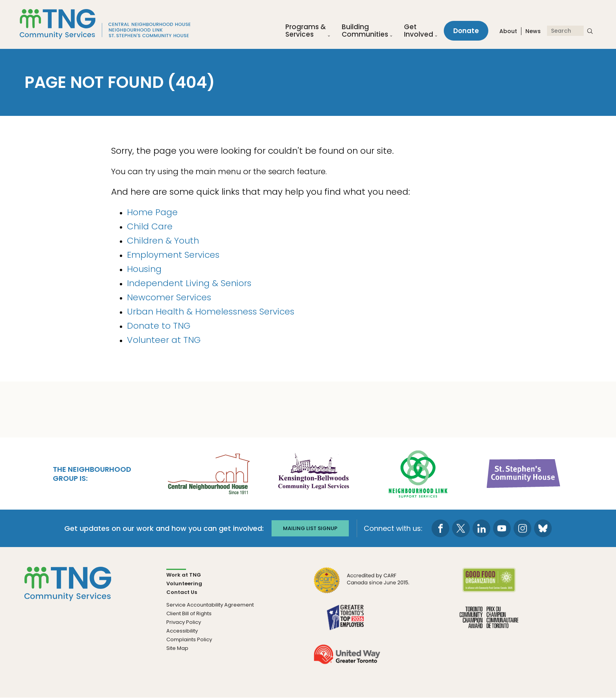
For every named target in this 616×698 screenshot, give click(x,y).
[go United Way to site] (347, 659)
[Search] (565, 31)
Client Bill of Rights (189, 613)
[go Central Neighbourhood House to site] (208, 473)
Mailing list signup (310, 528)
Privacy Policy (184, 622)
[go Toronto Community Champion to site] (489, 622)
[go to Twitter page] (461, 528)
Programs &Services (306, 31)
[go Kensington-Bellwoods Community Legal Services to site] (313, 473)
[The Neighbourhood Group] (105, 24)
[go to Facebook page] (440, 528)
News (533, 31)
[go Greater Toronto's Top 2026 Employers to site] (347, 622)
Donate (466, 31)
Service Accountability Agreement (210, 605)
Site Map (177, 648)
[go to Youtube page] (502, 528)
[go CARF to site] (362, 585)
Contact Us (182, 592)
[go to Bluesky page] (543, 528)
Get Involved (419, 31)
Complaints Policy (189, 639)
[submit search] (590, 31)
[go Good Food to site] (489, 585)
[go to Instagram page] (522, 528)
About (508, 31)
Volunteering (184, 584)
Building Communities (365, 31)
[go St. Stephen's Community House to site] (524, 473)
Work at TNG (184, 575)
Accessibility (182, 631)
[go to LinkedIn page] (481, 528)
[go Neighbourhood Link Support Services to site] (419, 473)
